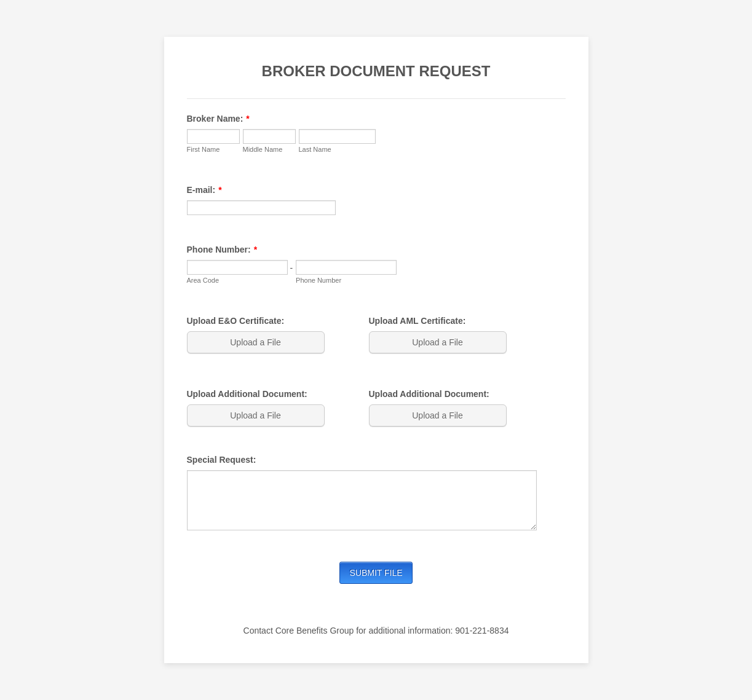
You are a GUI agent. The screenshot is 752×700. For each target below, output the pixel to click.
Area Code (203, 280)
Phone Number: (222, 250)
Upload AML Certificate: (418, 321)
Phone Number (319, 280)
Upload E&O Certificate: (236, 321)
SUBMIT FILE (376, 573)
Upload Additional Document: (247, 394)
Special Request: (222, 460)
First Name (204, 149)
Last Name (315, 149)
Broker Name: (218, 119)
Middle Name (263, 149)
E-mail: (204, 190)
